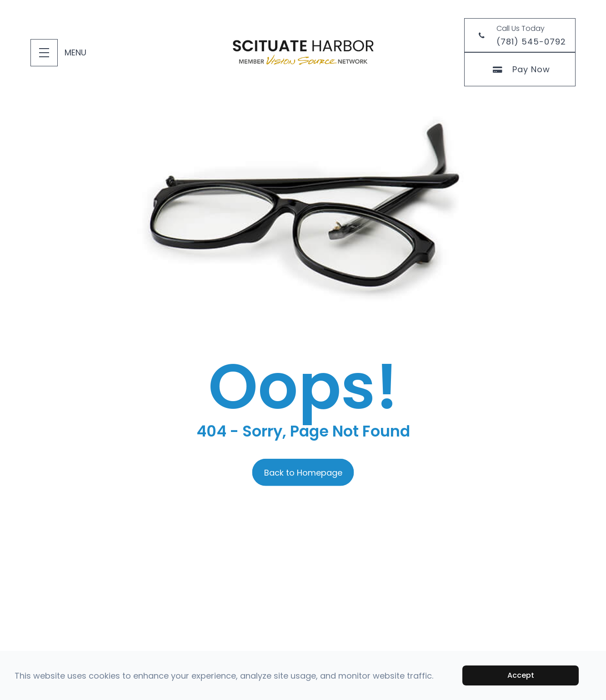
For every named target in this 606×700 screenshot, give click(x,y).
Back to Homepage (303, 472)
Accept (521, 675)
